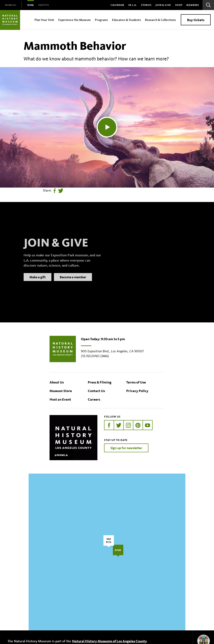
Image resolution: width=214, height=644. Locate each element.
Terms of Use (136, 382)
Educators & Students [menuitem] (126, 20)
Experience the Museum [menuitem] (75, 20)
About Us (57, 382)
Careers (94, 399)
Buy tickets (196, 20)
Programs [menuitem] (101, 20)
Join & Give (163, 5)
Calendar (117, 5)
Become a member (73, 282)
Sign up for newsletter (126, 448)
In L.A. (133, 5)
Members (193, 5)
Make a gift (38, 282)
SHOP (179, 5)
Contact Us (96, 391)
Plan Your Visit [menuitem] (44, 20)
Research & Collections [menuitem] (160, 20)
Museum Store (61, 391)
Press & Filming (100, 382)
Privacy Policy (137, 391)
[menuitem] (11, 5)
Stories (146, 5)
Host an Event (60, 399)
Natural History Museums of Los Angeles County (110, 641)
